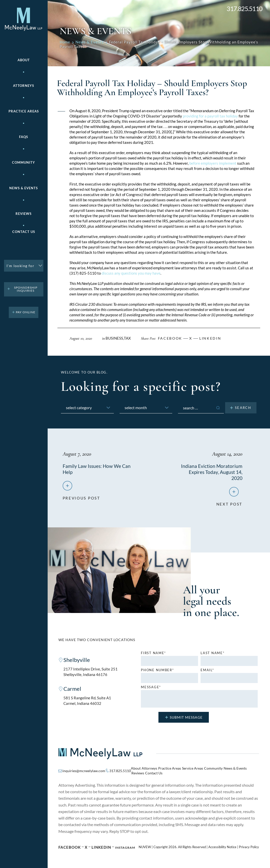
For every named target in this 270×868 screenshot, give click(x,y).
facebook (170, 338)
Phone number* (157, 671)
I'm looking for (20, 266)
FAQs (24, 137)
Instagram (125, 849)
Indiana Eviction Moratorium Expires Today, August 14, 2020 (211, 472)
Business (114, 338)
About (24, 60)
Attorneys (24, 86)
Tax (127, 338)
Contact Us (24, 232)
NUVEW (145, 848)
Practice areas (24, 111)
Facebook (70, 848)
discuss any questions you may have (131, 273)
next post (229, 503)
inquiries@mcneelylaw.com (84, 772)
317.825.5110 (245, 9)
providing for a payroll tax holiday (210, 116)
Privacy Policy (249, 848)
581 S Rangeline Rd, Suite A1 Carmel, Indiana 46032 (87, 702)
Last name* (212, 654)
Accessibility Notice (222, 848)
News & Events (24, 188)
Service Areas (193, 769)
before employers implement (213, 163)
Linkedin (210, 338)
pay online (26, 312)
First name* (153, 654)
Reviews (24, 214)
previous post (81, 497)
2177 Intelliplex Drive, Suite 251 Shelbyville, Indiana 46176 (91, 673)
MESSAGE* (151, 688)
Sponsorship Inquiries (26, 289)
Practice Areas (170, 769)
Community (24, 163)
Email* (207, 671)
